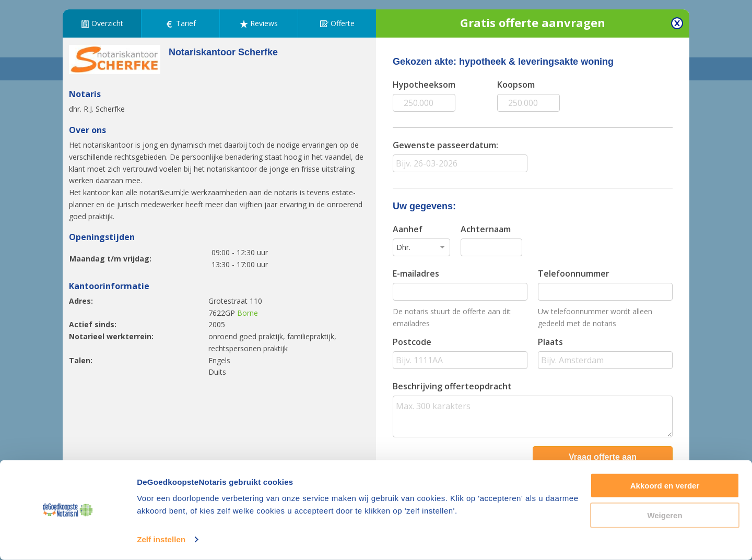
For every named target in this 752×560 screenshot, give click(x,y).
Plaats (550, 342)
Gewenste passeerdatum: (445, 145)
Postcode (412, 342)
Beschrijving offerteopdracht (452, 386)
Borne (248, 313)
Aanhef (408, 229)
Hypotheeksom (424, 85)
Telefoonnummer (574, 273)
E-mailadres (416, 273)
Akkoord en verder (665, 486)
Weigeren (665, 515)
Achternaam (486, 229)
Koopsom (516, 85)
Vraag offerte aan (603, 457)
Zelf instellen (161, 539)
